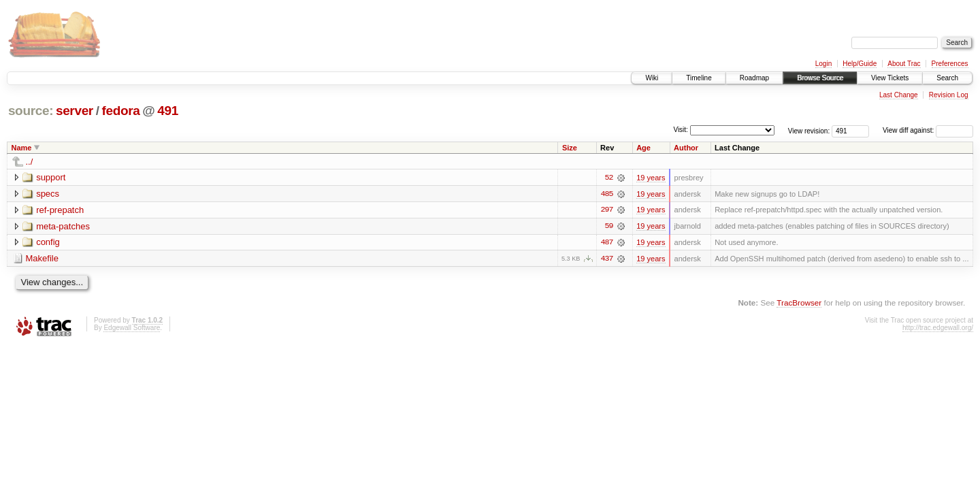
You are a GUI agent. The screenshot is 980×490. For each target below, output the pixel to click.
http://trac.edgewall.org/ (938, 328)
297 (606, 210)
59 (609, 227)
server (75, 111)
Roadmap (754, 78)
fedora (120, 111)
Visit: (681, 130)
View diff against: (928, 130)
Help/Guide (860, 64)
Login (823, 64)
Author (686, 148)
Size (570, 148)
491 (168, 111)
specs (48, 194)
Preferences (950, 64)
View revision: (809, 130)
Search (947, 78)
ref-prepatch (60, 210)
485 (606, 194)
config (48, 243)
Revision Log (949, 95)
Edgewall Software (132, 328)
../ (30, 162)
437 (606, 259)
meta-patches (63, 226)
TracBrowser (799, 303)
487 (606, 243)
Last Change (899, 95)
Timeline (699, 78)
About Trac (904, 64)
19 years (651, 178)
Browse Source (820, 78)
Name (22, 148)
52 (609, 178)
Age (643, 148)
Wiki (652, 78)
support (51, 177)
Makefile (42, 259)
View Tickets (890, 78)
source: (31, 111)
